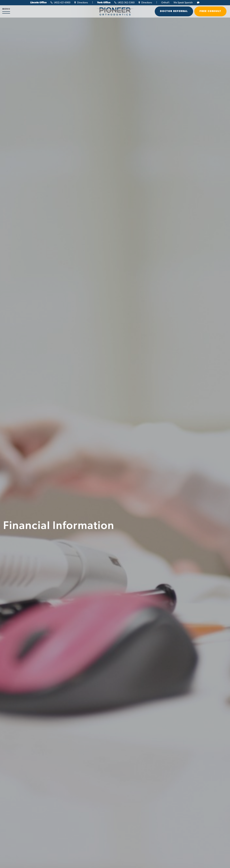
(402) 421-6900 (60, 3)
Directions (81, 3)
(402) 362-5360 (124, 3)
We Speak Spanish (183, 3)
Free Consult (210, 11)
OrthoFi (165, 3)
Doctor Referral (174, 11)
